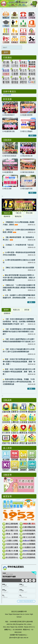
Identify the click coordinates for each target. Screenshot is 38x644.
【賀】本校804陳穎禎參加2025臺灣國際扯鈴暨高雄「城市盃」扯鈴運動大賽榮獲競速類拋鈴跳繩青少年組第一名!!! (19, 322)
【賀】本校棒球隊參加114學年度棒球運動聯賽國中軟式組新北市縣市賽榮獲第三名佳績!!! (19, 332)
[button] (4, 205)
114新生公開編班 (26, 131)
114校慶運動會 (8, 172)
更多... (32, 136)
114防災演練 (7, 189)
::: (2, 9)
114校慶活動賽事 (26, 115)
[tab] (8, 207)
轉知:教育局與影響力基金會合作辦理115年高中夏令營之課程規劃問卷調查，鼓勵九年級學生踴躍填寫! (19, 278)
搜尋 (6, 52)
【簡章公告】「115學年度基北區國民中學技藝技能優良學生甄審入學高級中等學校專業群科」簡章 (19, 288)
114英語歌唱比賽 (26, 156)
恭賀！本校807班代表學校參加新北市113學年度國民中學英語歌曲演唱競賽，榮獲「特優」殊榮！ (19, 362)
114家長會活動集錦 (9, 156)
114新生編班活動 (26, 189)
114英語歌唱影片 (8, 115)
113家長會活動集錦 (27, 172)
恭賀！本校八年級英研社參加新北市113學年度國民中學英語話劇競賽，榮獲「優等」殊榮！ (19, 372)
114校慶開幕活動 (8, 131)
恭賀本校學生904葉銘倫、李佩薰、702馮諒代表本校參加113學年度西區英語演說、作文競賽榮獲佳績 (19, 382)
